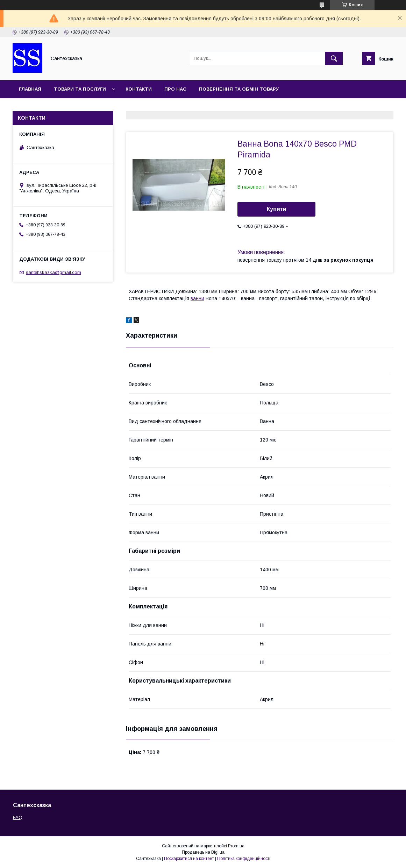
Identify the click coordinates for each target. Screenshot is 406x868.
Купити (277, 209)
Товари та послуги (80, 89)
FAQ (18, 817)
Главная (30, 89)
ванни (197, 298)
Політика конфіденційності (244, 859)
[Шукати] (334, 58)
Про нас (175, 89)
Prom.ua (236, 846)
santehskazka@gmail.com (54, 272)
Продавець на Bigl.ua (203, 852)
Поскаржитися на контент (189, 859)
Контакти (139, 89)
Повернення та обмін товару (239, 89)
